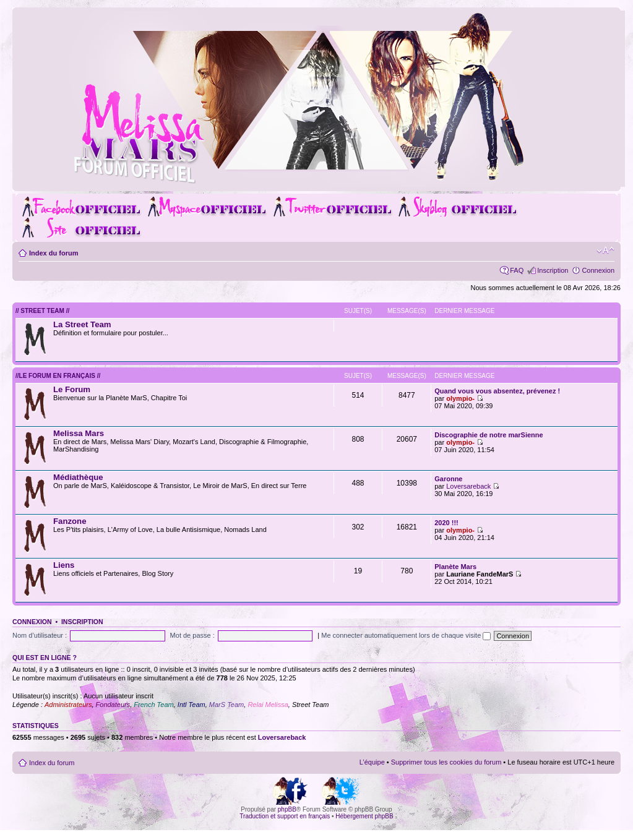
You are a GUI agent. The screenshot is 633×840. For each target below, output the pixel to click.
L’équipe (372, 762)
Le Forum (72, 389)
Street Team (311, 705)
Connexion (598, 270)
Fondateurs (113, 705)
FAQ (517, 270)
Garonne (448, 479)
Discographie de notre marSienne (489, 435)
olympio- (460, 398)
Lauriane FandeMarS (480, 574)
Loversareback (468, 486)
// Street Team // (42, 311)
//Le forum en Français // (58, 376)
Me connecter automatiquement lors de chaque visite (406, 635)
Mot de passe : (192, 635)
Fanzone (70, 521)
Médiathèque (78, 477)
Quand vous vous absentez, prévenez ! (497, 391)
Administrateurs (68, 705)
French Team (153, 705)
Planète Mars (455, 567)
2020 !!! (446, 523)
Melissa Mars (79, 433)
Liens (64, 565)
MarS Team (226, 705)
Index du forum (54, 253)
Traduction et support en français (285, 816)
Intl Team (192, 705)
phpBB (287, 809)
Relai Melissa (268, 705)
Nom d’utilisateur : (40, 635)
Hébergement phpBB (364, 816)
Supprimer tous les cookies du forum (446, 762)
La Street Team (82, 324)
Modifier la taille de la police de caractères (605, 251)
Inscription (553, 270)
